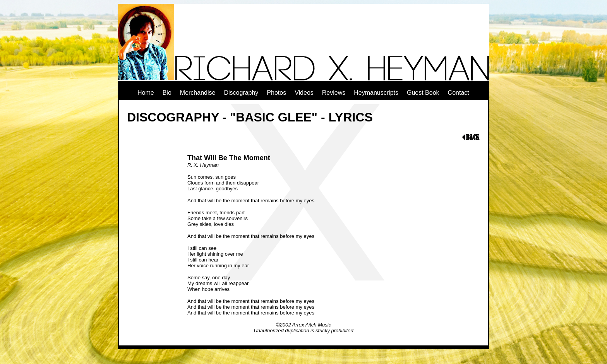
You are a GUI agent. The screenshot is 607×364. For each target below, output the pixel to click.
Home (146, 93)
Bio (167, 93)
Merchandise (198, 93)
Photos (276, 93)
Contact (459, 93)
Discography (241, 93)
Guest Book (423, 93)
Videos (304, 93)
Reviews (334, 93)
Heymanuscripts (376, 93)
